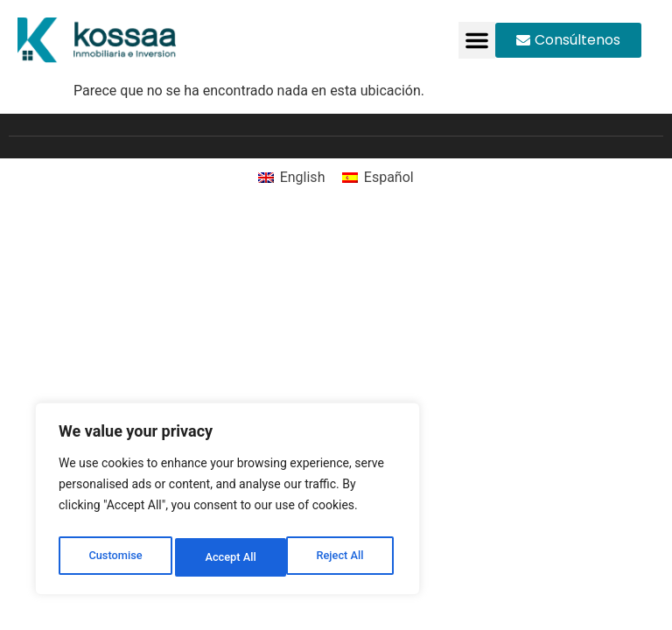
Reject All (229, 557)
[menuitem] (291, 178)
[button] (477, 40)
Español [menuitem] (389, 177)
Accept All (342, 557)
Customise (114, 557)
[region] (227, 503)
